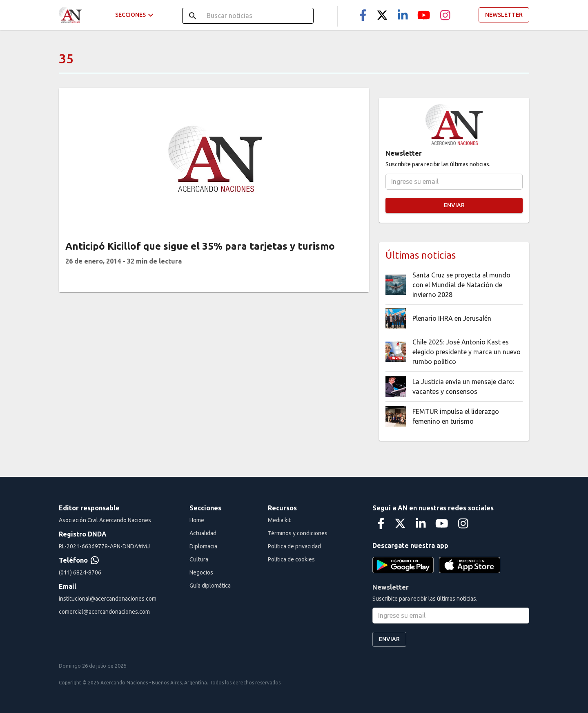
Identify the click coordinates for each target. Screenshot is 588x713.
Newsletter (504, 15)
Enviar (454, 205)
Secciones (135, 15)
